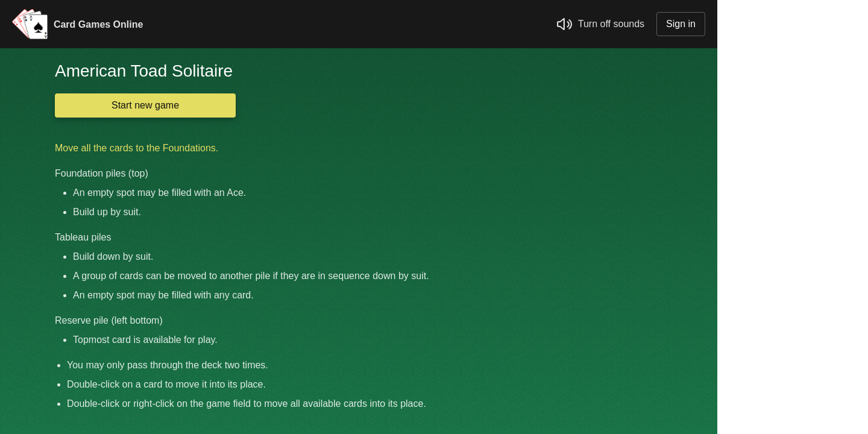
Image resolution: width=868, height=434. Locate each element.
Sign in (681, 24)
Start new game (145, 105)
